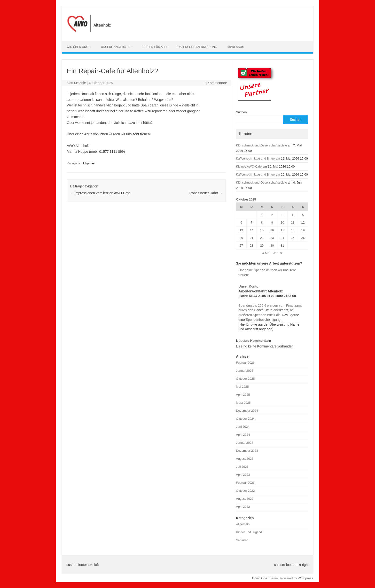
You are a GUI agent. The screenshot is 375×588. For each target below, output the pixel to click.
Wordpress (305, 578)
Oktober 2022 (245, 491)
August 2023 (245, 459)
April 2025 (243, 395)
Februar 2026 (245, 363)
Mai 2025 (242, 387)
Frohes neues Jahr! (206, 193)
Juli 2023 (242, 467)
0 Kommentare (216, 83)
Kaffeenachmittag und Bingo (255, 158)
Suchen (241, 112)
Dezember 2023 (247, 451)
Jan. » (277, 253)
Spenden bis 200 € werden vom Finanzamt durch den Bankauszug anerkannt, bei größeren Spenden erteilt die (270, 310)
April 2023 (243, 475)
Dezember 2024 (247, 411)
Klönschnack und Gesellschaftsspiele (261, 145)
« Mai (266, 253)
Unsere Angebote (115, 47)
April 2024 (243, 435)
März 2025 (243, 403)
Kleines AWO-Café (249, 166)
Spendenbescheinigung (263, 320)
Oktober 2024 (245, 419)
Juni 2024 (243, 427)
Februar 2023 (245, 483)
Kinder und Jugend (249, 532)
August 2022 (245, 499)
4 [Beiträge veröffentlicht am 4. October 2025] (293, 215)
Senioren (242, 540)
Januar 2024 (245, 443)
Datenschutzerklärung (197, 47)
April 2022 (243, 507)
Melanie (80, 83)
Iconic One (260, 578)
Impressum (236, 47)
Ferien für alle (155, 47)
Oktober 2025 (245, 379)
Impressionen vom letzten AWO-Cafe (100, 193)
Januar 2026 (245, 371)
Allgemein (90, 163)
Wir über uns (77, 47)
